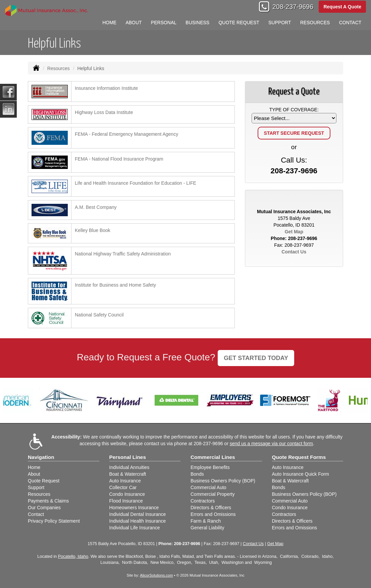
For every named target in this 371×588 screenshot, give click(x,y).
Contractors (203, 501)
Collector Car (123, 487)
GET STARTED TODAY (256, 358)
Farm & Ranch (206, 521)
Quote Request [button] (239, 22)
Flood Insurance (126, 501)
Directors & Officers (211, 508)
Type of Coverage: (294, 110)
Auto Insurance (125, 481)
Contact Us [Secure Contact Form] (294, 252)
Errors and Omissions (213, 514)
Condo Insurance (127, 494)
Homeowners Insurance (134, 508)
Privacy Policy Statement (54, 521)
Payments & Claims (48, 501)
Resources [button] (315, 22)
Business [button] (197, 22)
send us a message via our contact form (271, 444)
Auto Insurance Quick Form (301, 474)
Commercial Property (213, 494)
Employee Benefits (210, 467)
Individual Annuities (129, 467)
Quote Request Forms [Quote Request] (299, 457)
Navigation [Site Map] (41, 457)
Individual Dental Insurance (138, 514)
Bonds (197, 474)
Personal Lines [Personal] (128, 457)
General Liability (207, 528)
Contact (350, 22)
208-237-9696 (293, 7)
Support (36, 487)
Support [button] (280, 22)
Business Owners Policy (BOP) (223, 481)
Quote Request (44, 481)
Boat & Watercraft (128, 474)
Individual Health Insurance (138, 521)
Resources (59, 68)
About (134, 22)
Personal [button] (164, 22)
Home (109, 22)
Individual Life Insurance (135, 528)
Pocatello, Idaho (73, 556)
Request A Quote (342, 7)
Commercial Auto (208, 487)
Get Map (294, 232)
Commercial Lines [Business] (213, 457)
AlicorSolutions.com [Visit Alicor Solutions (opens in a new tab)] (156, 575)
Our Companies (44, 508)
